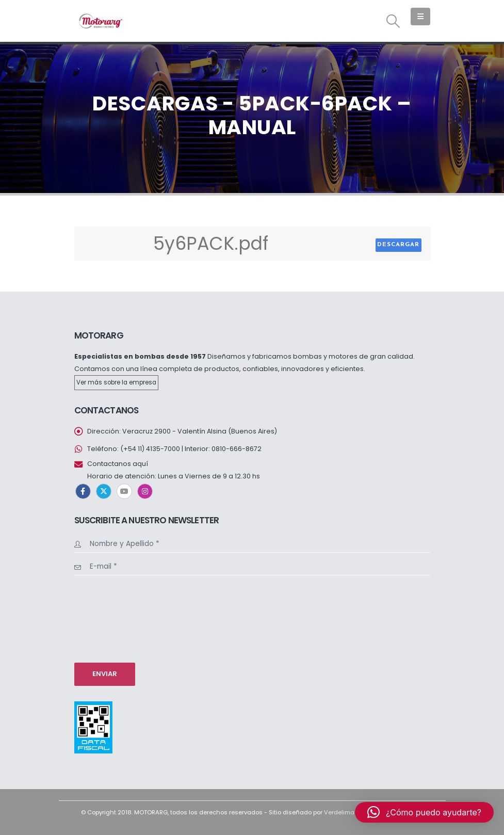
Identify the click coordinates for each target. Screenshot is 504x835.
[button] (393, 21)
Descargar (398, 245)
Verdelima (339, 812)
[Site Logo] (100, 21)
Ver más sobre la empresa (116, 382)
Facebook (83, 491)
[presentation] (117, 618)
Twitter (104, 491)
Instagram (145, 491)
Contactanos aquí (118, 464)
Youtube (124, 491)
